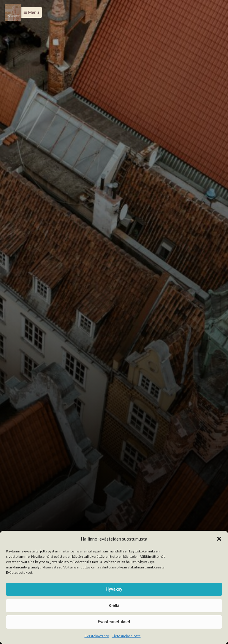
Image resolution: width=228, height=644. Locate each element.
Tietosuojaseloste (126, 636)
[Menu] (13, 12)
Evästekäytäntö (97, 636)
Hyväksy (114, 589)
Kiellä (114, 605)
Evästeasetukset (114, 622)
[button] (219, 539)
